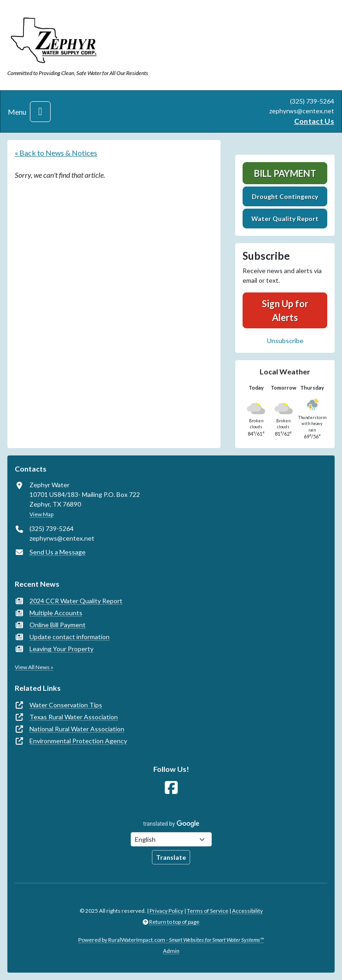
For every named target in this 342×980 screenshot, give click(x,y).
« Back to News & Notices (56, 153)
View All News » (34, 667)
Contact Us (314, 121)
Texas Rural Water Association (74, 717)
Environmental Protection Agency (78, 741)
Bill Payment (285, 173)
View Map (41, 514)
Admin (171, 951)
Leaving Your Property (61, 649)
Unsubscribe (285, 341)
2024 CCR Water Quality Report (76, 601)
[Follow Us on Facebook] (171, 788)
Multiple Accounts (56, 613)
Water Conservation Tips (66, 705)
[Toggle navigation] (40, 112)
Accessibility (247, 911)
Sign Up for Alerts (285, 310)
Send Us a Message (58, 552)
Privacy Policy (166, 911)
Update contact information (70, 637)
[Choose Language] (171, 839)
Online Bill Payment (58, 625)
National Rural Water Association (77, 729)
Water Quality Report (285, 219)
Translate (171, 857)
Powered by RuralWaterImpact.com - (171, 940)
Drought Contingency (285, 196)
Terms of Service (208, 911)
